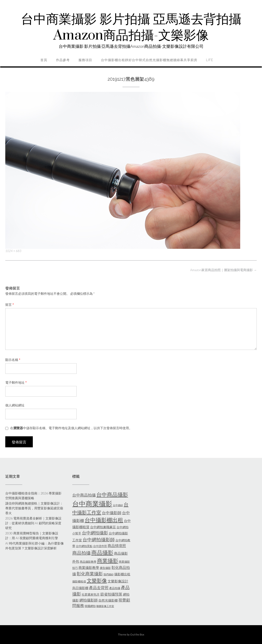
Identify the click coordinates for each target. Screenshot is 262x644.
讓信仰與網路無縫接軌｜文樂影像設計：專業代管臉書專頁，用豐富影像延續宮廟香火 (34, 508)
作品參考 (63, 60)
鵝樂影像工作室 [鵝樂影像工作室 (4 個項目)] (105, 606)
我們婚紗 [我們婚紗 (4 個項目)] (109, 574)
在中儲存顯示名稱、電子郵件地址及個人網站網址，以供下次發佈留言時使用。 (71, 428)
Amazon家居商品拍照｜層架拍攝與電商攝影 (223, 270)
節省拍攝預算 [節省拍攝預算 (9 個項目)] (111, 594)
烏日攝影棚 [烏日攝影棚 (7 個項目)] (80, 588)
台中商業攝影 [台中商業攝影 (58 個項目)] (92, 504)
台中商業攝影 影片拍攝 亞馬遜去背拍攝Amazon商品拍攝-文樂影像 (131, 28)
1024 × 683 (13, 251)
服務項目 (85, 60)
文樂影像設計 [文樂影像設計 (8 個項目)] (118, 581)
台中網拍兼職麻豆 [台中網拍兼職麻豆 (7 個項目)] (103, 527)
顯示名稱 (13, 360)
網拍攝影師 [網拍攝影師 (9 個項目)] (89, 600)
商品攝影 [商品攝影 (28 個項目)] (102, 552)
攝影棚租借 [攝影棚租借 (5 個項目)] (79, 581)
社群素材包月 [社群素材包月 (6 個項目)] (91, 594)
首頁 (44, 60)
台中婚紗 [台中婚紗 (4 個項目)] (118, 505)
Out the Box (137, 634)
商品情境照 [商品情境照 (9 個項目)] (117, 546)
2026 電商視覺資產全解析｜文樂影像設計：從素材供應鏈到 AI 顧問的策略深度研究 (33, 523)
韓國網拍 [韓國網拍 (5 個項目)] (90, 606)
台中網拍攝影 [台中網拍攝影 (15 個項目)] (95, 533)
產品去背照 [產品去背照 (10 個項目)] (99, 588)
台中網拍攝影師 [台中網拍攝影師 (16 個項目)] (99, 539)
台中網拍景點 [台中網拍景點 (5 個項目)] (84, 546)
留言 (10, 305)
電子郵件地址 (16, 382)
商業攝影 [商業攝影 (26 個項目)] (108, 561)
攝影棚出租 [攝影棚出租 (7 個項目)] (122, 574)
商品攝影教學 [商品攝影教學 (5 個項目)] (88, 562)
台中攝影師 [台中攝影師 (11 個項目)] (112, 513)
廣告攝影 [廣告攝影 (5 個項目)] (105, 568)
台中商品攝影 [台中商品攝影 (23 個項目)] (112, 495)
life (210, 60)
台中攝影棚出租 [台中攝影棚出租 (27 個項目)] (104, 520)
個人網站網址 (15, 405)
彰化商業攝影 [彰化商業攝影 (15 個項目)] (90, 574)
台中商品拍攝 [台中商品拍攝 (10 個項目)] (84, 495)
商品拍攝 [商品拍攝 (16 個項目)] (81, 553)
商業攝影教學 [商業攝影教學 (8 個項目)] (89, 567)
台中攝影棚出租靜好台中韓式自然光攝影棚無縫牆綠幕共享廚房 (149, 60)
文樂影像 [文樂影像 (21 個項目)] (97, 580)
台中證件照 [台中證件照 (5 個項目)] (100, 546)
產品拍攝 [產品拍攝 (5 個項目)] (115, 588)
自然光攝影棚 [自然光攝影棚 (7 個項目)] (108, 600)
